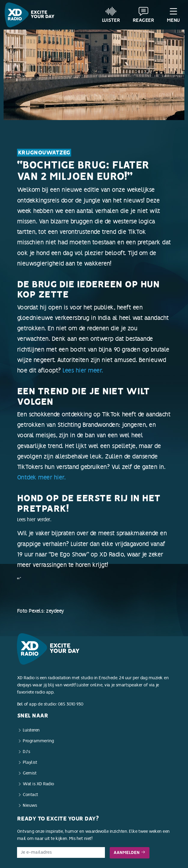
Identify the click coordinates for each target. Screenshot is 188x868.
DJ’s (26, 752)
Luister (111, 15)
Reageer (143, 15)
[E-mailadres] (61, 852)
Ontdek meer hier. (41, 477)
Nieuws (30, 805)
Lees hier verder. (94, 566)
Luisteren (31, 730)
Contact (30, 795)
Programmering (38, 741)
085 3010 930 (71, 704)
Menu (173, 15)
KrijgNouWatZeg (44, 153)
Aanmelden (130, 853)
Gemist (30, 773)
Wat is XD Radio (38, 784)
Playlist (30, 762)
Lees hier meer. (83, 370)
